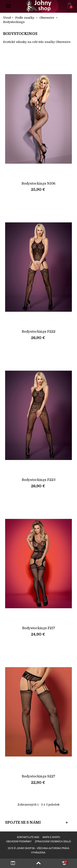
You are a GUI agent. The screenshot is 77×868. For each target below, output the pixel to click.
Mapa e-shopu (51, 837)
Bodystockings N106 (38, 183)
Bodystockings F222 (39, 332)
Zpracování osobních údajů (53, 842)
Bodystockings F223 (39, 480)
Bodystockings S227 (38, 776)
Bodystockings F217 (39, 628)
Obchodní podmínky (19, 842)
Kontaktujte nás (28, 837)
